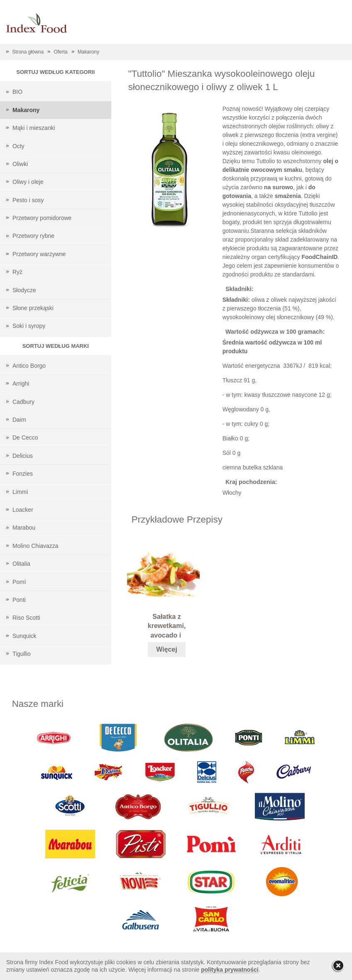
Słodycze (24, 290)
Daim (19, 420)
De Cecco (25, 437)
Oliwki (20, 164)
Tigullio (22, 654)
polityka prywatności (230, 970)
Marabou (24, 528)
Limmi (20, 492)
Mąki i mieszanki (34, 128)
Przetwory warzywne (39, 254)
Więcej (167, 649)
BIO (17, 92)
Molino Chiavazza (35, 546)
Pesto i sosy (28, 200)
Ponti (19, 600)
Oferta (61, 52)
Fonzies (23, 474)
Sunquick (24, 636)
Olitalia (21, 564)
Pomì (19, 582)
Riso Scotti (26, 618)
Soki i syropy (29, 326)
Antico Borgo (29, 366)
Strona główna (28, 52)
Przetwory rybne (33, 236)
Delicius (23, 456)
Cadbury (23, 402)
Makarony (88, 52)
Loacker (23, 510)
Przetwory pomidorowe (42, 218)
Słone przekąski (33, 308)
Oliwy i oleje (28, 182)
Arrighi (21, 384)
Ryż (17, 272)
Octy (18, 146)
